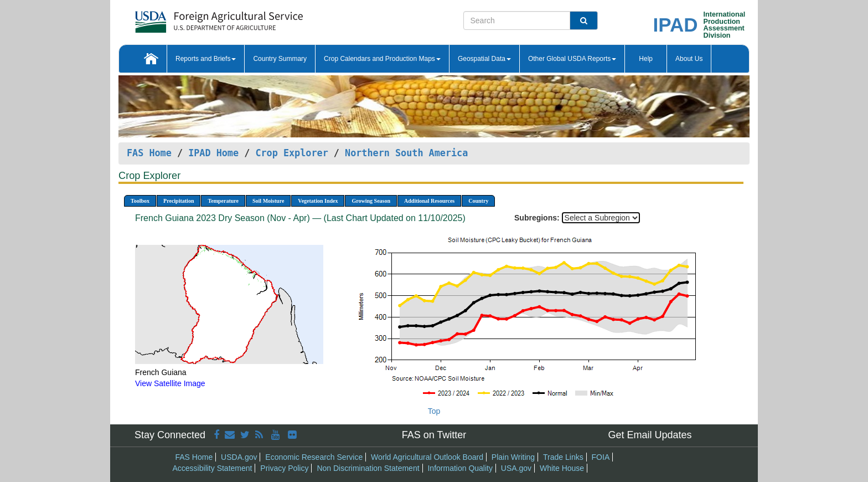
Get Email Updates (650, 435)
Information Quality (460, 468)
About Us (689, 59)
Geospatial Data (484, 59)
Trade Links (563, 457)
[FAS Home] (191, 18)
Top (434, 411)
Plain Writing (513, 457)
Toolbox (140, 201)
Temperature (223, 201)
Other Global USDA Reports (572, 59)
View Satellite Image (170, 383)
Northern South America (406, 153)
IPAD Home (213, 153)
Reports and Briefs (206, 59)
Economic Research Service (314, 457)
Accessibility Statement (213, 468)
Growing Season (371, 201)
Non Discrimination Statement (368, 468)
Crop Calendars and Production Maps (382, 59)
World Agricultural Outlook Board (427, 457)
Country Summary (280, 59)
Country (478, 201)
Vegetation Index (318, 201)
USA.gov (516, 468)
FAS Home (149, 153)
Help (646, 59)
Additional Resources (429, 201)
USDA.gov (239, 457)
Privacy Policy (284, 468)
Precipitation (179, 201)
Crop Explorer (291, 153)
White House (562, 468)
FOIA (601, 457)
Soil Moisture (268, 201)
